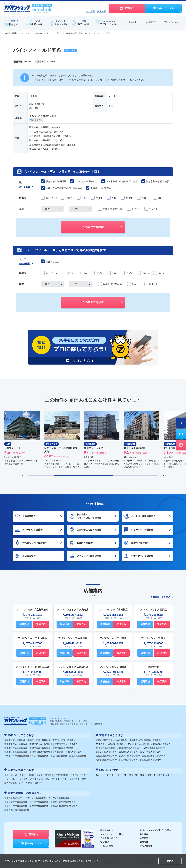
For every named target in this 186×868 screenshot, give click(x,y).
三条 (83, 774)
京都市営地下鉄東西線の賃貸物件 (145, 740)
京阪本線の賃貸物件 (128, 752)
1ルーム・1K (102, 774)
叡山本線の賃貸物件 (128, 759)
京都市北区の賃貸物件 (15, 740)
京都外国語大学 (17, 808)
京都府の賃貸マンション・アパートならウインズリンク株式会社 (32, 33)
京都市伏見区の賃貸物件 (16, 752)
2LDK (143, 774)
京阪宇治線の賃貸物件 (150, 752)
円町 (58, 778)
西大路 (33, 778)
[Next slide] (163, 476)
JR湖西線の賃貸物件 (161, 744)
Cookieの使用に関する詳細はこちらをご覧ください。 (76, 861)
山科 (21, 782)
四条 (13, 778)
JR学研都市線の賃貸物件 (129, 748)
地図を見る (37, 120)
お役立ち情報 (107, 844)
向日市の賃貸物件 (40, 755)
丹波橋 (29, 782)
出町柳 (31, 774)
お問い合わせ (146, 844)
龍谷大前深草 (11, 782)
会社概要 (91, 11)
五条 (19, 778)
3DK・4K (152, 774)
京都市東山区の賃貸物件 (41, 744)
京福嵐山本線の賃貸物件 (154, 755)
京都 (26, 778)
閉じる (170, 861)
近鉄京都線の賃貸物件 (129, 755)
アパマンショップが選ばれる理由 (155, 828)
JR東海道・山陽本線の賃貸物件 (111, 744)
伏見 (84, 778)
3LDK (161, 774)
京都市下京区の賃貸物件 (66, 744)
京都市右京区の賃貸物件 (76, 33)
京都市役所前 (62, 774)
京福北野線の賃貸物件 (106, 759)
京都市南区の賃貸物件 (40, 748)
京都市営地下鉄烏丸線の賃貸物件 (112, 740)
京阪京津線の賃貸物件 (106, 755)
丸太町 (40, 774)
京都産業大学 (16, 800)
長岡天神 (38, 782)
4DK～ (169, 774)
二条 (65, 778)
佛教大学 (39, 804)
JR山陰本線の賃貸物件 (138, 744)
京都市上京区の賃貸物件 (39, 740)
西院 (47, 778)
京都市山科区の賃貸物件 (41, 752)
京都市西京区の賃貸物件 (16, 748)
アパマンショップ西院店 (106, 80)
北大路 (14, 774)
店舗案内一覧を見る (162, 597)
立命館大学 (59, 796)
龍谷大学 (39, 800)
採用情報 (102, 11)
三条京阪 (75, 774)
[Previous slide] (23, 476)
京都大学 (14, 796)
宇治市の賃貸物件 (59, 755)
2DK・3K (133, 774)
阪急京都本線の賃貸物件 (155, 748)
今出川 (23, 774)
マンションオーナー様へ (112, 832)
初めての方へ (107, 828)
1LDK (124, 774)
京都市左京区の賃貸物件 (64, 740)
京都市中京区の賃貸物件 (16, 744)
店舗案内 (144, 836)
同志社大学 (36, 796)
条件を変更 (26, 187)
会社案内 (144, 832)
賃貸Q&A (105, 840)
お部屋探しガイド (109, 836)
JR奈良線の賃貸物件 (105, 748)
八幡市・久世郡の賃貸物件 (17, 755)
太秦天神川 (74, 778)
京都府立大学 (16, 804)
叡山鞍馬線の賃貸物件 (150, 759)
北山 (6, 774)
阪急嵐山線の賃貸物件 (106, 752)
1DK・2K (115, 774)
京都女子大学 (62, 800)
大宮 (41, 778)
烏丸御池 (49, 774)
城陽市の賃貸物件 (78, 755)
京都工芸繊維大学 (64, 804)
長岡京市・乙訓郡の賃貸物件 (68, 752)
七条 (6, 778)
